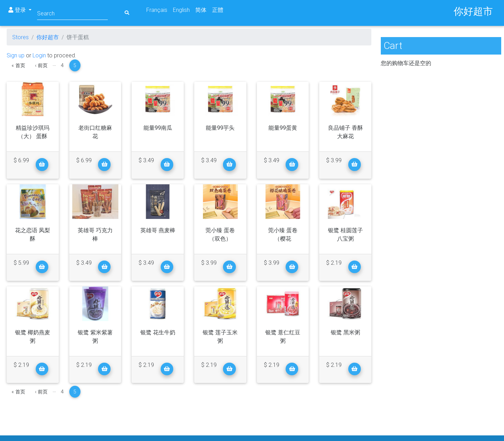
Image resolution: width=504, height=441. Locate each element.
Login (39, 55)
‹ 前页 (41, 65)
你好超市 (48, 37)
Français (157, 10)
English (181, 10)
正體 (218, 10)
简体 (201, 10)
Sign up (16, 55)
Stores (20, 37)
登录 (18, 10)
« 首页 (18, 65)
